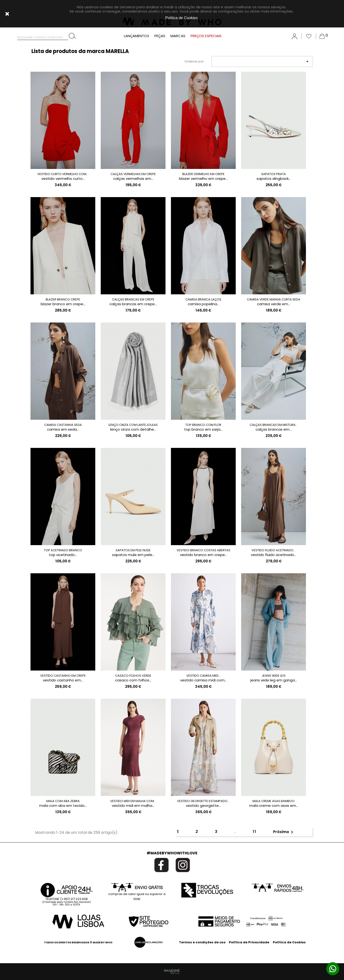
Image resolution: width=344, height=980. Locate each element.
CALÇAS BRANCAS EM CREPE (133, 299)
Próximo (284, 832)
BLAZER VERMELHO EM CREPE (203, 174)
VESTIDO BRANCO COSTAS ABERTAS (203, 550)
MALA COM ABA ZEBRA (63, 801)
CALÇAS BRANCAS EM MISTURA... (274, 425)
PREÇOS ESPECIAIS (206, 36)
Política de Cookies (289, 942)
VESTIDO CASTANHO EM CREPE (63, 676)
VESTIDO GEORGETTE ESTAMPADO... (203, 801)
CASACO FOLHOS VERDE (133, 676)
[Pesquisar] (43, 36)
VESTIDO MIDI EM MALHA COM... (133, 801)
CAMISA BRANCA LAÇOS (203, 299)
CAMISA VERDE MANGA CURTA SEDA (274, 299)
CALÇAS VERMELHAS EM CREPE (133, 174)
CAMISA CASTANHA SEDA (63, 425)
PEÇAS (160, 36)
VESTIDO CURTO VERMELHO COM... (63, 174)
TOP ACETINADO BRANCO (63, 550)
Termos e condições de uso (202, 942)
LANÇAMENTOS (137, 36)
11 (255, 832)
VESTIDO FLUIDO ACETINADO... (274, 550)
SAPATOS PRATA (274, 174)
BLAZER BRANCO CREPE (63, 299)
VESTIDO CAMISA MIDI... (203, 676)
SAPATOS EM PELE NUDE (133, 550)
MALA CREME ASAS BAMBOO (274, 801)
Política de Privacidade (249, 942)
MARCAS (178, 36)
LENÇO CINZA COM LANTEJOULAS (133, 425)
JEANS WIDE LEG (274, 676)
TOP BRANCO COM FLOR (203, 425)
